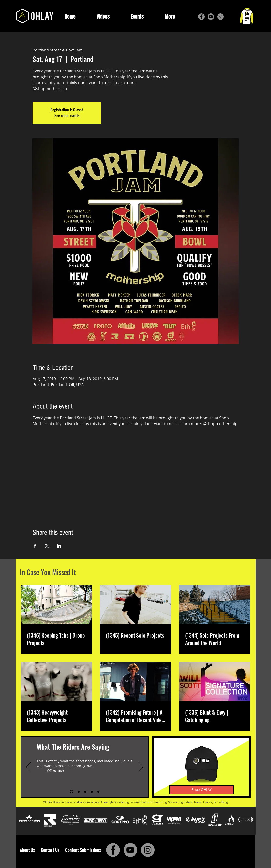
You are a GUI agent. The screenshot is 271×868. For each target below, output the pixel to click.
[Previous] (28, 767)
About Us (29, 850)
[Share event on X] (47, 546)
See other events (67, 116)
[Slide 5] (98, 792)
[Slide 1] (71, 792)
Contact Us (51, 850)
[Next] (141, 767)
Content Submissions (83, 850)
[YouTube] (211, 17)
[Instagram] (220, 17)
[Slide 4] (92, 792)
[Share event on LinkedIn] (59, 546)
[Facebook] (201, 17)
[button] (170, 17)
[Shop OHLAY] (202, 790)
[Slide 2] (79, 792)
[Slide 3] (85, 792)
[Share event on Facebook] (35, 546)
